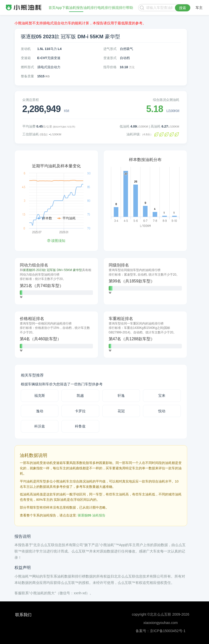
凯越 (80, 396)
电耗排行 (105, 8)
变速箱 (26, 58)
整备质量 (27, 76)
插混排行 (119, 8)
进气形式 (110, 49)
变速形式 (110, 58)
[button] (21, 297)
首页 (52, 8)
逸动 (40, 411)
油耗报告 (76, 8)
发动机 (26, 49)
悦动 (162, 411)
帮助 (130, 8)
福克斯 (40, 396)
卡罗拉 (80, 411)
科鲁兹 (80, 426)
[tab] (56, 281)
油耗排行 (90, 8)
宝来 (162, 396)
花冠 (121, 411)
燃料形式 (27, 67)
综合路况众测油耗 (166, 100)
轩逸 (121, 396)
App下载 (62, 8)
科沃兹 (40, 426)
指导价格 (110, 67)
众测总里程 (31, 100)
